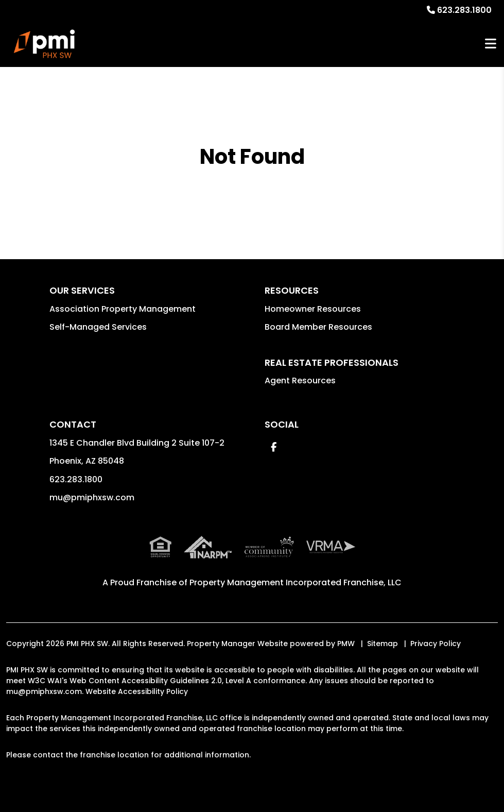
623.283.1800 (464, 10)
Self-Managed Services (98, 327)
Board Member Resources (318, 327)
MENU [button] (491, 44)
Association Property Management (123, 309)
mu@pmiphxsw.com (92, 497)
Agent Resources (300, 380)
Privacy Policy (436, 644)
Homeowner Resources (313, 309)
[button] (274, 447)
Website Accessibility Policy (137, 691)
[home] (44, 44)
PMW (346, 644)
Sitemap (383, 644)
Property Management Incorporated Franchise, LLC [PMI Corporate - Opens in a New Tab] (296, 582)
